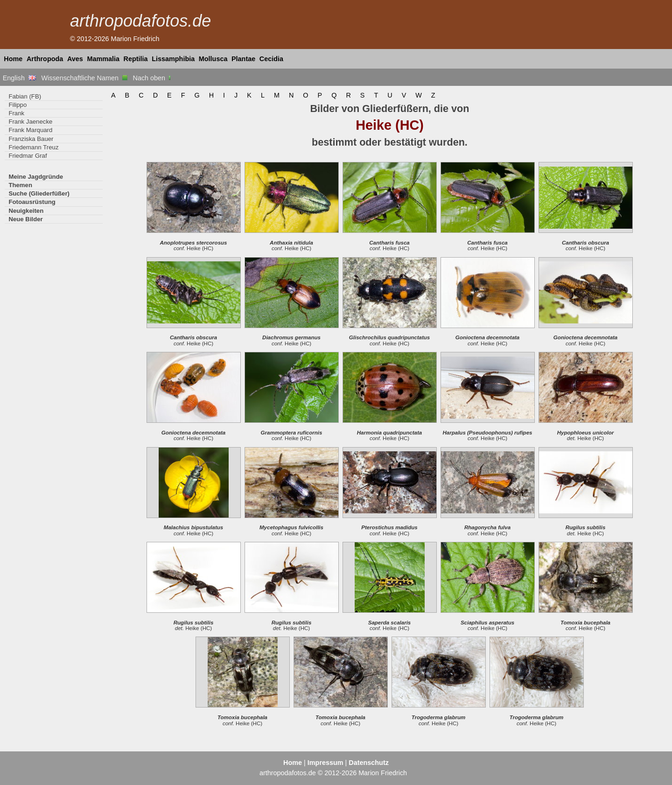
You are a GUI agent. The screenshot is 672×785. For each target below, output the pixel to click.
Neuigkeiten (26, 211)
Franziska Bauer (31, 139)
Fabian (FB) (25, 96)
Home (13, 59)
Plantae (243, 59)
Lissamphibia (173, 59)
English (19, 78)
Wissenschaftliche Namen (84, 78)
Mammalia (103, 59)
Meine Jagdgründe (36, 177)
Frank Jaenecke (30, 122)
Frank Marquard (30, 130)
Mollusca (213, 59)
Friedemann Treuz (33, 147)
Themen (20, 185)
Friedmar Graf (28, 156)
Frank (16, 113)
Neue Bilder (25, 219)
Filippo (17, 105)
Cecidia (271, 59)
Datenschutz (369, 763)
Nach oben (153, 78)
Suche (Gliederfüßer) (39, 193)
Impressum (325, 763)
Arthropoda (45, 59)
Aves (75, 59)
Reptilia (136, 59)
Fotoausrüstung (32, 202)
